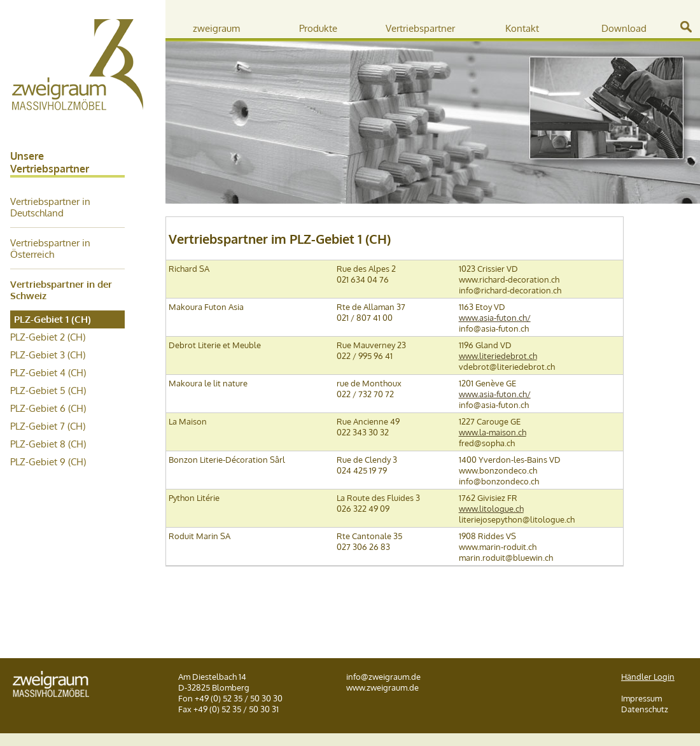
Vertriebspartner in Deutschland (50, 207)
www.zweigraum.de (382, 687)
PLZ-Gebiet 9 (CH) (48, 461)
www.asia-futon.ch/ (495, 317)
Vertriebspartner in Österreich (50, 248)
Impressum (641, 698)
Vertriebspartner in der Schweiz (61, 290)
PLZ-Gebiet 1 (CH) (52, 319)
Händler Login (648, 676)
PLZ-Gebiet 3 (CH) (48, 355)
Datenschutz (645, 709)
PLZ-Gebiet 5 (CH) (48, 390)
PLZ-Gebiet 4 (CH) (48, 372)
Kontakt (522, 28)
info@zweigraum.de (383, 676)
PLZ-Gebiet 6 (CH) (48, 408)
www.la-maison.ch (493, 432)
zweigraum (216, 28)
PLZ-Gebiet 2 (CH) (48, 337)
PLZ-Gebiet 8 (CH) (48, 444)
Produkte (318, 28)
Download (624, 28)
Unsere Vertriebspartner (50, 162)
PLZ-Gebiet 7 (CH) (48, 426)
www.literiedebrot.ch (498, 355)
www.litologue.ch (491, 508)
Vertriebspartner (420, 28)
